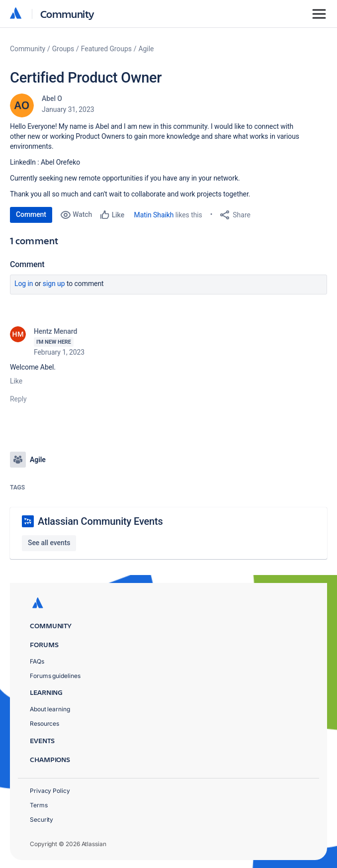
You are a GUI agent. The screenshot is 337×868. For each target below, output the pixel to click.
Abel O (52, 98)
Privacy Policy (50, 791)
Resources (44, 723)
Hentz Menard (55, 331)
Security (42, 820)
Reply (18, 399)
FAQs (37, 661)
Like (16, 381)
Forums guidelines (55, 676)
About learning (50, 709)
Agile (146, 49)
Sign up (54, 284)
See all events (49, 543)
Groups (63, 49)
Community (67, 14)
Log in (24, 284)
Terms (39, 805)
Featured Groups (106, 49)
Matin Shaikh (154, 215)
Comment (31, 214)
